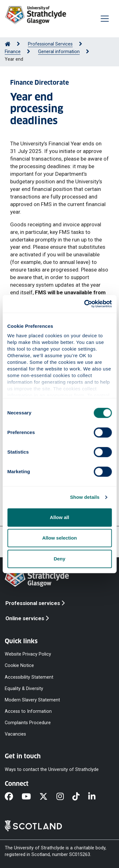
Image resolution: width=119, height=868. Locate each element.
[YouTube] (30, 797)
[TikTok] (80, 797)
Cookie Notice (19, 666)
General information (59, 52)
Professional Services (50, 44)
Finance (13, 52)
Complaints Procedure (28, 723)
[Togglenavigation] (105, 19)
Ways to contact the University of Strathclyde (52, 769)
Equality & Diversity (24, 688)
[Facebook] (13, 797)
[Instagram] (64, 797)
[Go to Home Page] (8, 44)
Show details (85, 497)
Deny (60, 559)
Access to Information (28, 711)
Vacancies (15, 734)
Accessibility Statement (29, 677)
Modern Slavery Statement (32, 700)
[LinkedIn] (96, 797)
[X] (48, 797)
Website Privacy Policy (28, 654)
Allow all (60, 517)
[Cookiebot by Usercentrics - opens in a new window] (85, 304)
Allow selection (60, 538)
